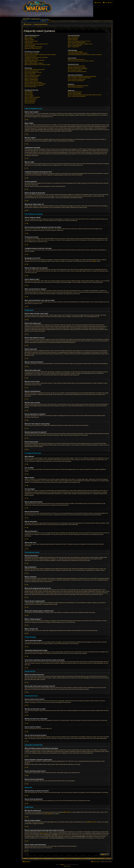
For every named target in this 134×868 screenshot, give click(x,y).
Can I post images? (29, 96)
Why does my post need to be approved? (34, 85)
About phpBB (48, 814)
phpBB (94, 261)
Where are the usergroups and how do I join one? (79, 41)
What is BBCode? (29, 92)
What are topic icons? (30, 103)
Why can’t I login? (29, 43)
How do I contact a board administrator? (77, 96)
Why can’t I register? (29, 40)
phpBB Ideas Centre (92, 822)
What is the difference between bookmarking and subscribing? (82, 76)
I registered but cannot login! (31, 41)
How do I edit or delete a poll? (32, 77)
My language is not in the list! (31, 59)
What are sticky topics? (30, 100)
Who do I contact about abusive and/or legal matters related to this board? (85, 95)
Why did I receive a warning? (31, 81)
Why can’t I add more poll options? (33, 75)
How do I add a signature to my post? (33, 72)
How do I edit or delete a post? (32, 71)
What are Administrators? (74, 37)
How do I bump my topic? (31, 87)
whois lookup (43, 833)
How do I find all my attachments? (76, 87)
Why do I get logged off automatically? (33, 47)
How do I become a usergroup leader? (77, 43)
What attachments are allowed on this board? (78, 86)
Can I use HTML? (29, 93)
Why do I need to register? (31, 37)
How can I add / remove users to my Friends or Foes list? (81, 61)
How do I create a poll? (30, 74)
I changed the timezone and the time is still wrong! (36, 57)
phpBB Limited (66, 812)
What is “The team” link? (73, 47)
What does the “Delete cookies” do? (33, 48)
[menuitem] (110, 3)
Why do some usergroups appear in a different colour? (80, 44)
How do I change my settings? (32, 53)
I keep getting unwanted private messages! (78, 53)
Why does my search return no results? (77, 67)
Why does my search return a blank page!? (78, 69)
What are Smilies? (29, 94)
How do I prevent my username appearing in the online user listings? (40, 55)
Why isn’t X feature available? (75, 93)
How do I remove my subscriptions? (76, 81)
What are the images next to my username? (35, 60)
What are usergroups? (73, 40)
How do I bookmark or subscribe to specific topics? (79, 78)
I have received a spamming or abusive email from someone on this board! (85, 55)
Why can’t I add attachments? (31, 79)
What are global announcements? (32, 97)
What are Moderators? (73, 38)
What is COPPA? (29, 38)
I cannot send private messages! (75, 52)
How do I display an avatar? (31, 62)
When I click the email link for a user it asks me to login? (37, 65)
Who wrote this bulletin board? (75, 92)
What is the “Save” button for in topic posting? (35, 84)
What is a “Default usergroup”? (75, 45)
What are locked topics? (30, 101)
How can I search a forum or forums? (76, 66)
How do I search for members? (75, 70)
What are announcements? (31, 99)
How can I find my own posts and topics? (77, 71)
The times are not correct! (31, 56)
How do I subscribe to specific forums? (77, 79)
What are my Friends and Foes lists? (76, 59)
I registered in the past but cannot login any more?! (36, 44)
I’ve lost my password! (30, 45)
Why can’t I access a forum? (31, 78)
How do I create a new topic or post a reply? (35, 69)
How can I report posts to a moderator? (34, 82)
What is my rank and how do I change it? (34, 63)
